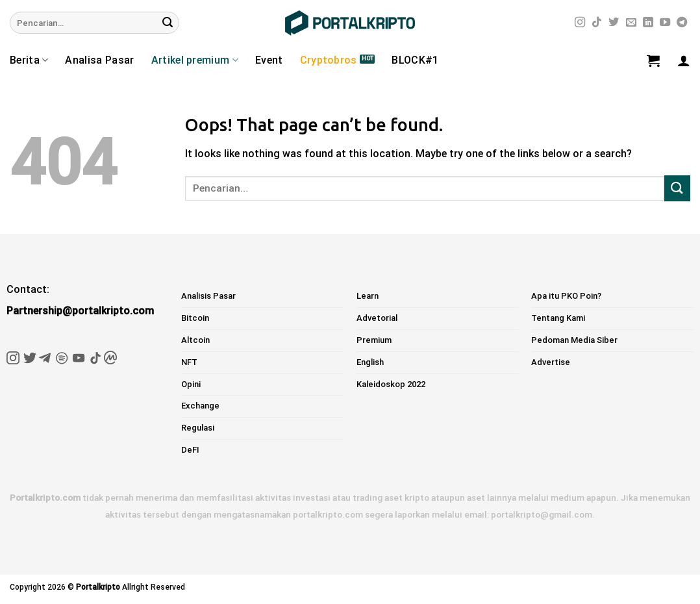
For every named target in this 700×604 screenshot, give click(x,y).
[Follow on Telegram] (682, 23)
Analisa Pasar (99, 60)
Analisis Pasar (208, 296)
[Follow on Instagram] (580, 23)
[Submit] (168, 23)
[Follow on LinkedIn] (648, 23)
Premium (374, 340)
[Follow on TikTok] (597, 23)
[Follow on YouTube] (665, 23)
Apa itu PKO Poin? (566, 296)
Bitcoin (195, 318)
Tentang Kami (558, 318)
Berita (29, 60)
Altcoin (195, 340)
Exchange (200, 406)
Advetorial (377, 318)
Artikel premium (195, 60)
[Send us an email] (631, 23)
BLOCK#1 (415, 60)
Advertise (551, 362)
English (370, 362)
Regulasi (198, 428)
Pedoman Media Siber (574, 340)
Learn (368, 296)
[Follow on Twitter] (614, 23)
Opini (191, 384)
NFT (189, 362)
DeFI (190, 450)
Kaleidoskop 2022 (391, 384)
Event (269, 60)
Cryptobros (329, 60)
